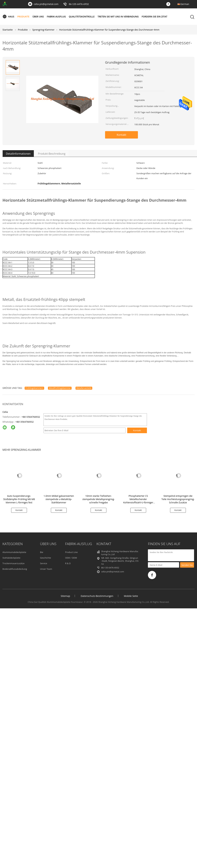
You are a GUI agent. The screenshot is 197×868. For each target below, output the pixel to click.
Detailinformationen (18, 154)
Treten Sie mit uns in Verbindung (118, 17)
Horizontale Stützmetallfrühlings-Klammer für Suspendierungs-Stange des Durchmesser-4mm (109, 30)
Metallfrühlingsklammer (60, 388)
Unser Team (46, 569)
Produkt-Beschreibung (52, 154)
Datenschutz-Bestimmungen (97, 596)
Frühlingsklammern (34, 388)
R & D (68, 563)
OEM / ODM (71, 558)
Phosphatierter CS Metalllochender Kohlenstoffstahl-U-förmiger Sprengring (138, 501)
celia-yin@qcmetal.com (46, 4)
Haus (8, 17)
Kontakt (121, 135)
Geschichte (46, 558)
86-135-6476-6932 (79, 4)
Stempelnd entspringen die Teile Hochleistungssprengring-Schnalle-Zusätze (178, 499)
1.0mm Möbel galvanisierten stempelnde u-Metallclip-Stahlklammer (59, 499)
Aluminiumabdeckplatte (14, 552)
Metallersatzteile (84, 388)
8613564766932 (25, 422)
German (185, 4)
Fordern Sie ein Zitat (155, 17)
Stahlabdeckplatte (11, 558)
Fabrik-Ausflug (56, 17)
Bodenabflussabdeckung (15, 569)
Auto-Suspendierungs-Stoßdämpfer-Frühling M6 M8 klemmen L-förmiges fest (19, 499)
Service (44, 563)
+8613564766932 (31, 417)
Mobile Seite (131, 596)
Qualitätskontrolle (82, 17)
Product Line (71, 552)
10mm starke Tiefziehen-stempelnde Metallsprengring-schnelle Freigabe (98, 499)
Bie (42, 552)
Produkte (23, 17)
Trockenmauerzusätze (13, 563)
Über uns (38, 17)
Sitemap (65, 596)
